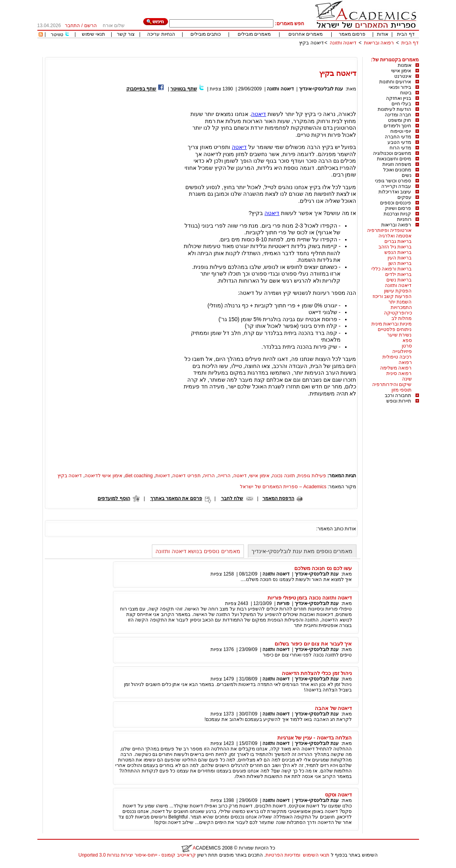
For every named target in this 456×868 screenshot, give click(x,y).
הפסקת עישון (398, 291)
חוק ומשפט (400, 120)
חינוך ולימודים (397, 126)
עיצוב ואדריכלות (395, 192)
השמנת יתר (400, 302)
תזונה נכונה (283, 476)
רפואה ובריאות (379, 43)
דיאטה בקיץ (311, 43)
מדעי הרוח (400, 148)
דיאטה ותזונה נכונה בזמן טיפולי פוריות (310, 598)
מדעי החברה (398, 137)
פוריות (283, 603)
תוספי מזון (402, 390)
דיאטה (258, 114)
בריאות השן (400, 263)
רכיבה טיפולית (397, 357)
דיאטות (163, 476)
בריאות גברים (398, 241)
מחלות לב (402, 318)
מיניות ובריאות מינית (392, 324)
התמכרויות (401, 307)
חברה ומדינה (398, 115)
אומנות (405, 65)
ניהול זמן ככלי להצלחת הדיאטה (317, 673)
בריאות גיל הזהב (395, 247)
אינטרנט (403, 76)
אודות (383, 34)
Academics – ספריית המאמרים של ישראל (283, 487)
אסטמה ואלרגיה (395, 236)
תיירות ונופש (399, 401)
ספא (407, 340)
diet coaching (139, 476)
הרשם (90, 26)
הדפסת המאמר (278, 498)
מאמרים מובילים (254, 34)
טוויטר (57, 35)
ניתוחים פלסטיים (395, 329)
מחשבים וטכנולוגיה (392, 153)
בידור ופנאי (400, 87)
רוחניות (404, 219)
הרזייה (224, 476)
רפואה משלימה (396, 368)
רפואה (405, 362)
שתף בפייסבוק (141, 89)
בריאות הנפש (398, 252)
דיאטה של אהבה (333, 708)
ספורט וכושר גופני (393, 181)
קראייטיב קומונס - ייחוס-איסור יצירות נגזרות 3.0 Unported (137, 855)
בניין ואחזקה (399, 98)
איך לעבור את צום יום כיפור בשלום (313, 644)
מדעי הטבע (399, 142)
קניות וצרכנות (397, 214)
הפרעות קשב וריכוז (392, 296)
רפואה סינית (399, 373)
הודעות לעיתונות (394, 109)
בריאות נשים (399, 280)
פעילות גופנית (312, 476)
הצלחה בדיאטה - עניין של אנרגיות (315, 738)
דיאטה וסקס (339, 795)
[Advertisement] (276, 54)
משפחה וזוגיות (397, 164)
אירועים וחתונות (395, 82)
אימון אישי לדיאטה (103, 476)
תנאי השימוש (316, 855)
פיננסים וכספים (396, 203)
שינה (407, 379)
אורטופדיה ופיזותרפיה (389, 230)
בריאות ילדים (398, 274)
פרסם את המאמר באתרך (176, 498)
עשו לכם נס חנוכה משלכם (323, 568)
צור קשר (126, 34)
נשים (407, 175)
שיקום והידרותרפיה (392, 384)
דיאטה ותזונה (343, 43)
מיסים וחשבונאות (394, 159)
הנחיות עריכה (161, 34)
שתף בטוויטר (184, 89)
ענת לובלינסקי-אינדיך (321, 89)
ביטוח (406, 93)
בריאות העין (400, 258)
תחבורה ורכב (398, 395)
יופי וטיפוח (401, 131)
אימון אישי (401, 71)
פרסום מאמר (352, 34)
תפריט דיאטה (186, 476)
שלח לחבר (232, 498)
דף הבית (406, 34)
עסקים (404, 197)
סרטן (407, 346)
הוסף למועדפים (114, 498)
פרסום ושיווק (398, 208)
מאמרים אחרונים (306, 34)
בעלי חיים (401, 104)
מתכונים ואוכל (397, 170)
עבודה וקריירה (396, 186)
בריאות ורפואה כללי (392, 269)
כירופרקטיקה (398, 313)
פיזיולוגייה (402, 351)
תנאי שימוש (93, 34)
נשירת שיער (399, 335)
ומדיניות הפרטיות (283, 855)
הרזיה (209, 476)
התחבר (72, 26)
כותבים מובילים (206, 34)
